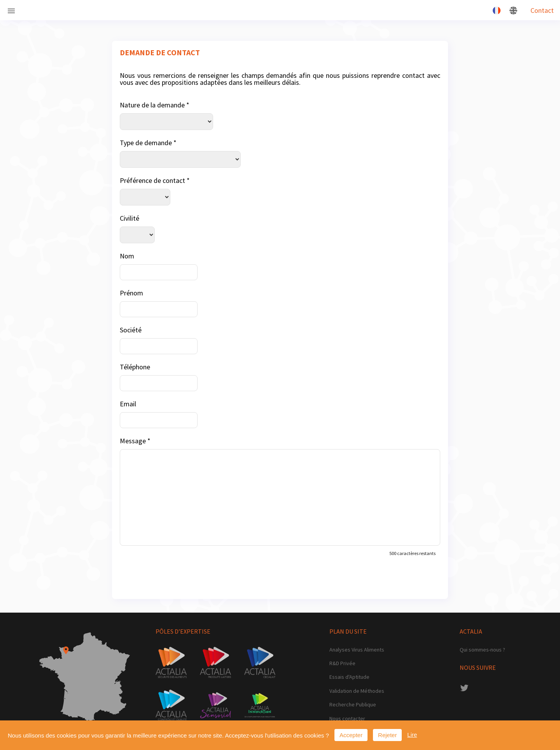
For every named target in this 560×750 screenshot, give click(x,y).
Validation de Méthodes (357, 691)
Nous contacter (347, 719)
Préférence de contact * (155, 180)
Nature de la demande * (155, 105)
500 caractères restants (412, 553)
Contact (542, 10)
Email (128, 404)
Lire (412, 735)
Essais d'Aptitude (349, 677)
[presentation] (179, 576)
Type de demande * (148, 143)
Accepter (351, 735)
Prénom (131, 293)
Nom (127, 256)
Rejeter (387, 735)
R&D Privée (342, 663)
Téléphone (135, 367)
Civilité (129, 218)
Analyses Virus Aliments (357, 650)
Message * (135, 441)
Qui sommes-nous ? (482, 650)
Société (131, 330)
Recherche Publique (353, 705)
